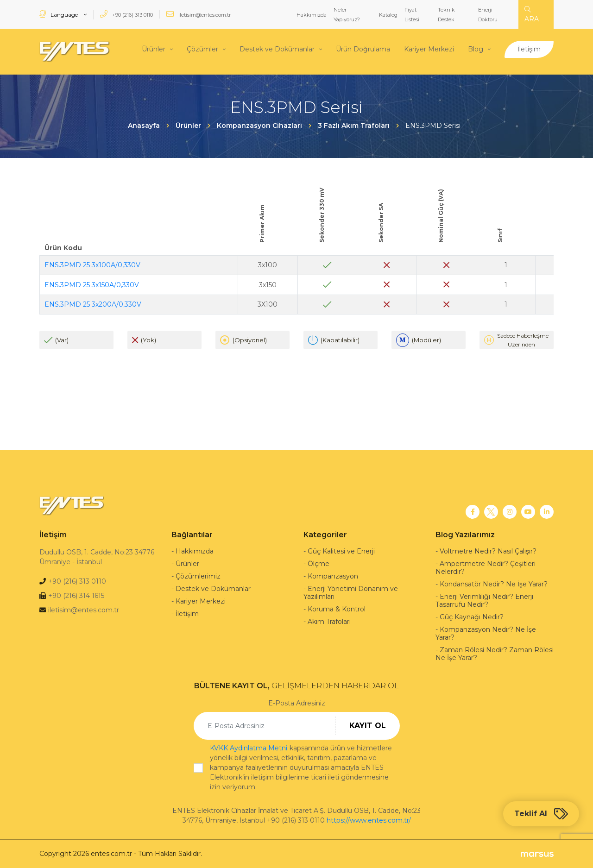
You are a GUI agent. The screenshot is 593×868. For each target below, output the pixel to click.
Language (59, 14)
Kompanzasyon (333, 576)
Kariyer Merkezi (429, 49)
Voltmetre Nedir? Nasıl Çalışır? (488, 551)
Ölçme (319, 564)
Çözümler (202, 49)
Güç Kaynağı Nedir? (472, 617)
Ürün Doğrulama (363, 49)
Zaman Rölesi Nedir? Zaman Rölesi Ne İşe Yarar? (495, 654)
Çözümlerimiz (198, 576)
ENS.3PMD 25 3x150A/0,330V (92, 284)
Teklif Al (541, 814)
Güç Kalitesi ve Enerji (341, 551)
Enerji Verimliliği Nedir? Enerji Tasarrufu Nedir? (484, 601)
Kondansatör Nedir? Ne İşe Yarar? (494, 584)
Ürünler (154, 49)
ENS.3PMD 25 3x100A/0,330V (92, 265)
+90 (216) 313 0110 (126, 14)
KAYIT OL (368, 726)
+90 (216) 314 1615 (76, 596)
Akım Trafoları (329, 622)
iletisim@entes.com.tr (199, 14)
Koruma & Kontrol (337, 609)
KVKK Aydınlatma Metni (249, 748)
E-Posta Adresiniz (297, 703)
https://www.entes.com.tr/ (369, 820)
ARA (532, 15)
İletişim (529, 49)
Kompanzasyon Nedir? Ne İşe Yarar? (486, 633)
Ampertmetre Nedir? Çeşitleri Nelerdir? (486, 568)
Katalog (388, 15)
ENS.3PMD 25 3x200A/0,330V (93, 304)
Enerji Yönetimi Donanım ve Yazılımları (351, 593)
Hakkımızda (312, 15)
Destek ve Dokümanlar (277, 49)
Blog (476, 49)
